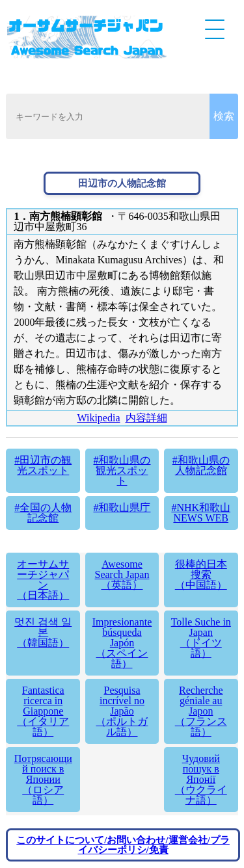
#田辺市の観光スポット (43, 465)
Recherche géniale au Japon (201, 711)
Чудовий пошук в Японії (201, 779)
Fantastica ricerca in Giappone (43, 711)
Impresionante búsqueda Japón (122, 643)
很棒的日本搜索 (201, 574)
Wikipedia (99, 418)
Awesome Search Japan (122, 574)
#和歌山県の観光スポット (122, 470)
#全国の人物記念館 (43, 513)
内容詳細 (146, 418)
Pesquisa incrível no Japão (122, 711)
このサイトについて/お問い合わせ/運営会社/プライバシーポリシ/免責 (123, 845)
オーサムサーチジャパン (43, 580)
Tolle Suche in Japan (201, 638)
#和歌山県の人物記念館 (201, 465)
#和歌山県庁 (122, 507)
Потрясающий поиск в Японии (43, 779)
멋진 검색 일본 (43, 632)
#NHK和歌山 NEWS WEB (201, 513)
